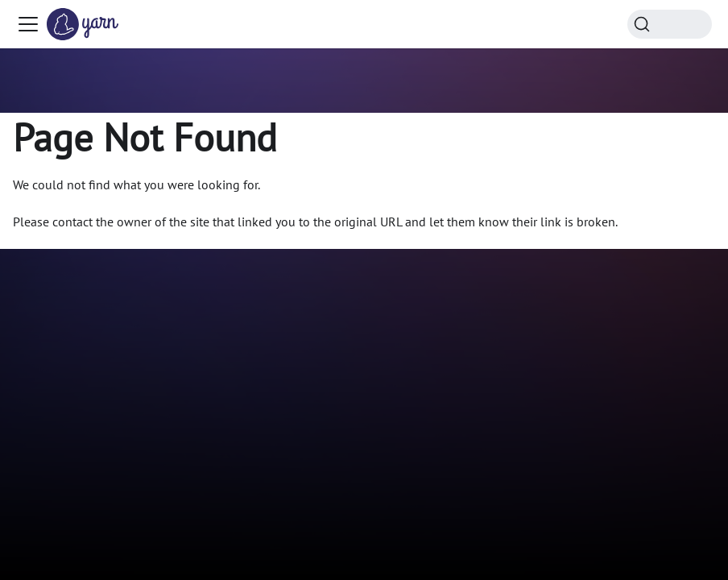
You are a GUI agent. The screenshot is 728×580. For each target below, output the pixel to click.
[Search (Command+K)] (670, 24)
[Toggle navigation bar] (28, 24)
